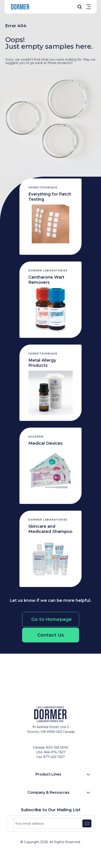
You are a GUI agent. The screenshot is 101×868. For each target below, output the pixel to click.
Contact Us (51, 635)
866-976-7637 (55, 752)
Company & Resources (48, 792)
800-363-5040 (57, 747)
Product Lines (48, 774)
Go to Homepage (52, 619)
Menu (88, 7)
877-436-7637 (54, 757)
